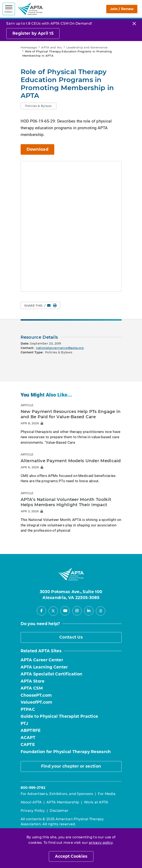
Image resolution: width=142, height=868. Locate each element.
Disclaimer (59, 811)
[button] (38, 106)
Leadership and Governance (87, 47)
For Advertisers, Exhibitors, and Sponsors (57, 794)
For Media (107, 794)
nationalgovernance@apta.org (60, 348)
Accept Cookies (71, 856)
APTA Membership (63, 802)
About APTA (31, 802)
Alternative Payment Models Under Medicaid (71, 461)
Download (37, 149)
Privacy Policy (33, 811)
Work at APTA (96, 802)
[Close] (134, 23)
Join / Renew (116, 9)
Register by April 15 (33, 33)
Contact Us (71, 637)
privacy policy (101, 843)
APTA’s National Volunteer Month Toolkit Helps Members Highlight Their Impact (66, 502)
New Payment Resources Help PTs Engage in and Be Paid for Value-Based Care (71, 414)
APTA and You (52, 47)
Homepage (29, 47)
